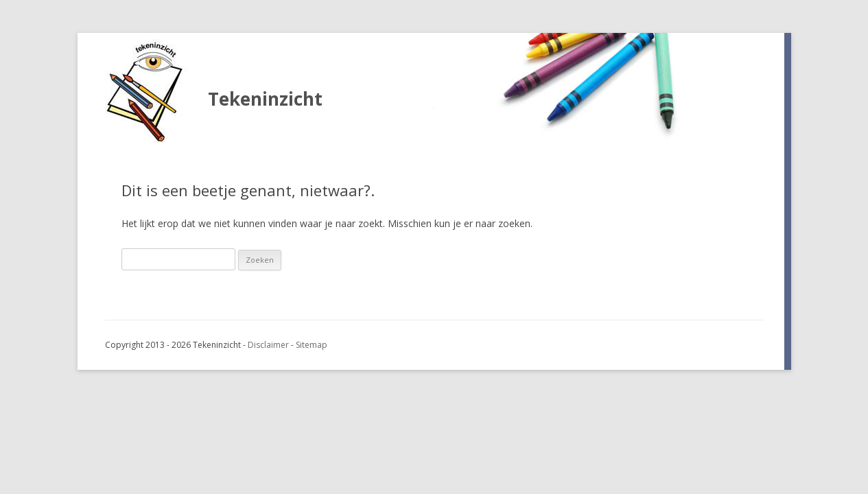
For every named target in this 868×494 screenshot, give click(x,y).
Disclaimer (268, 345)
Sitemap (312, 345)
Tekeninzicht (265, 99)
